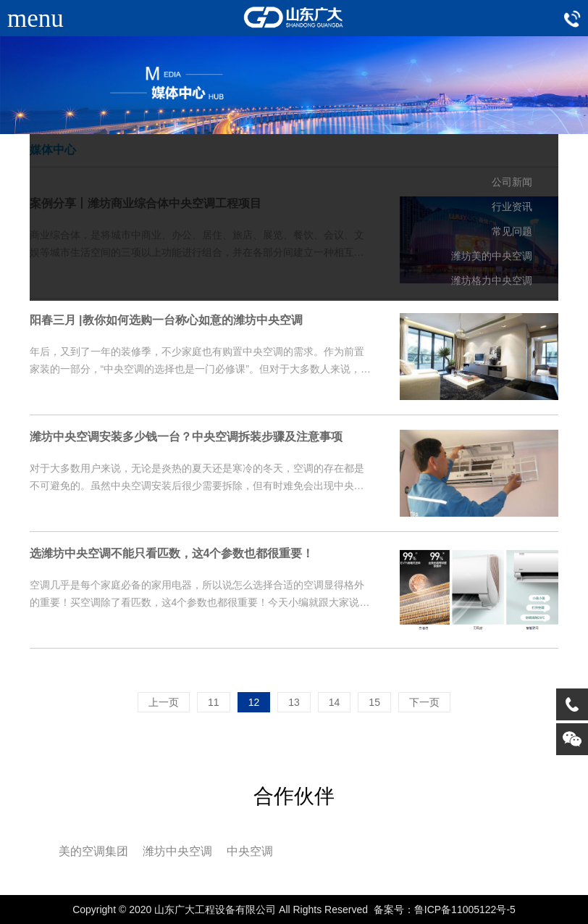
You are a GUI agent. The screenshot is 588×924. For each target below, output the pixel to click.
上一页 (164, 702)
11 (214, 702)
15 (374, 702)
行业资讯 (512, 207)
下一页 (424, 702)
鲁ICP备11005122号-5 (465, 910)
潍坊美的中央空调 (492, 256)
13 (294, 702)
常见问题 (512, 232)
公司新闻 (512, 182)
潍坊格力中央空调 (492, 281)
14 (335, 702)
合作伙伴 (294, 796)
